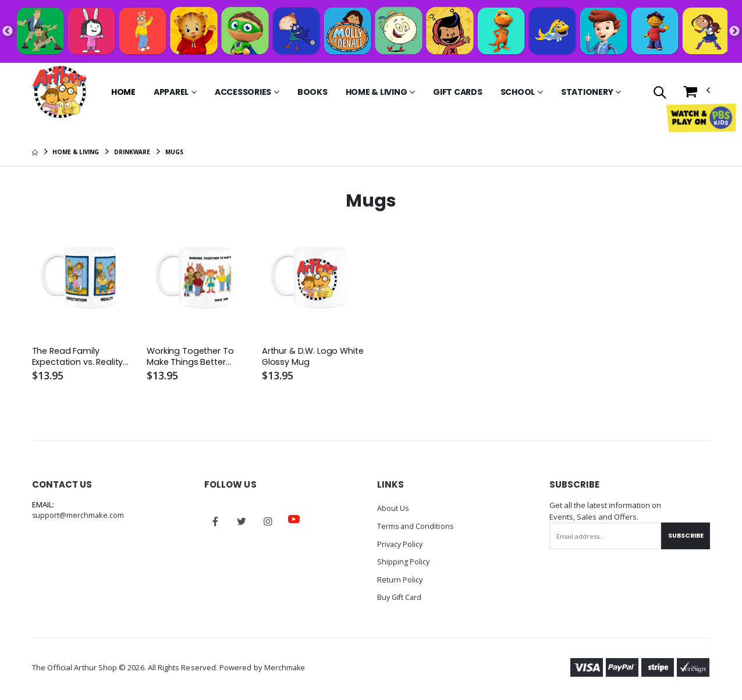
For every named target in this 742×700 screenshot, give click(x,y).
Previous (8, 31)
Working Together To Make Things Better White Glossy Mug (191, 358)
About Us (393, 509)
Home (123, 92)
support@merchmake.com (79, 516)
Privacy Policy (401, 544)
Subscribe (684, 536)
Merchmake (285, 666)
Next (734, 31)
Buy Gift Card (401, 596)
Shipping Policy (404, 562)
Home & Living (377, 92)
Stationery (587, 92)
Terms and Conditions (416, 527)
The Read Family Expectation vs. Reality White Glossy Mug (79, 358)
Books (313, 92)
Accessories (243, 92)
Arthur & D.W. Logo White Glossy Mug (300, 357)
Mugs (174, 152)
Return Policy (400, 579)
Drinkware (132, 152)
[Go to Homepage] (59, 92)
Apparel (171, 92)
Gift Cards (458, 92)
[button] (660, 93)
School (518, 92)
